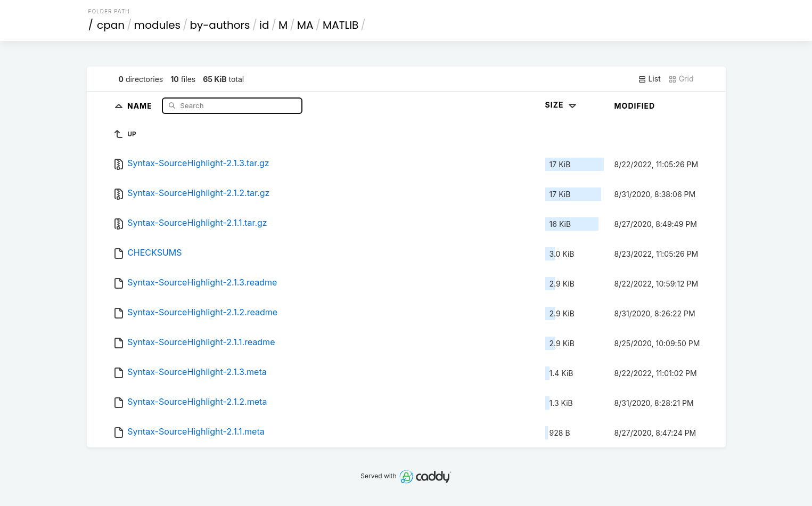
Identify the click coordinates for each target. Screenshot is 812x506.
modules (157, 25)
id (264, 25)
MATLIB (341, 25)
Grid (681, 79)
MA (305, 25)
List (649, 79)
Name (141, 105)
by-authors (220, 25)
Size (562, 105)
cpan (111, 25)
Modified (635, 106)
